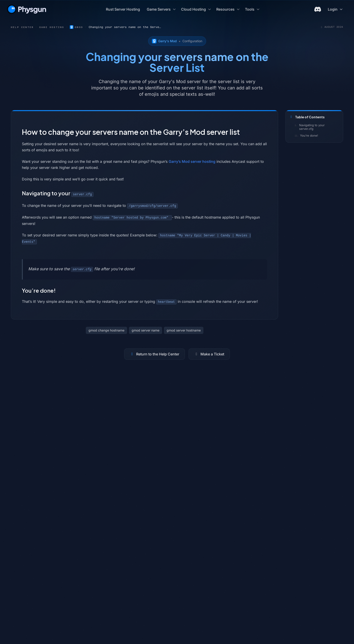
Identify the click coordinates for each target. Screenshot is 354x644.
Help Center (22, 27)
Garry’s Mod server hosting (192, 161)
